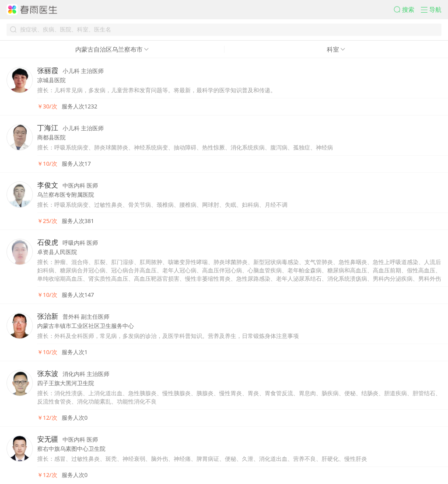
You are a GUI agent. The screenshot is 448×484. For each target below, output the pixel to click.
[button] (407, 10)
